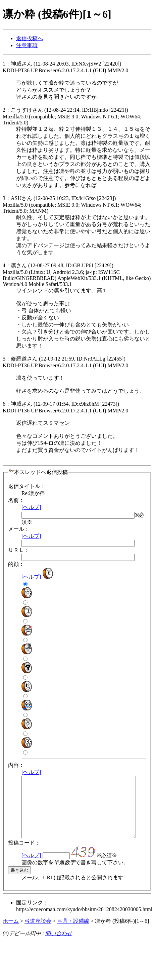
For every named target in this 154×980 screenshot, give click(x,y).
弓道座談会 (38, 933)
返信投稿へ (30, 38)
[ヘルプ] (31, 507)
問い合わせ (59, 945)
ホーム (11, 933)
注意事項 (27, 45)
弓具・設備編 (73, 933)
